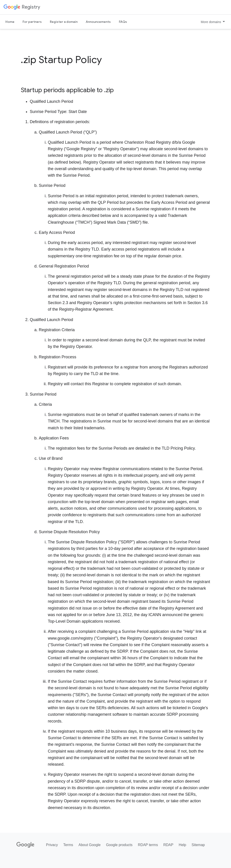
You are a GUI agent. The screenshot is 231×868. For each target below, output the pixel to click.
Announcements (98, 22)
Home (10, 22)
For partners (32, 22)
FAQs (123, 22)
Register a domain (64, 22)
